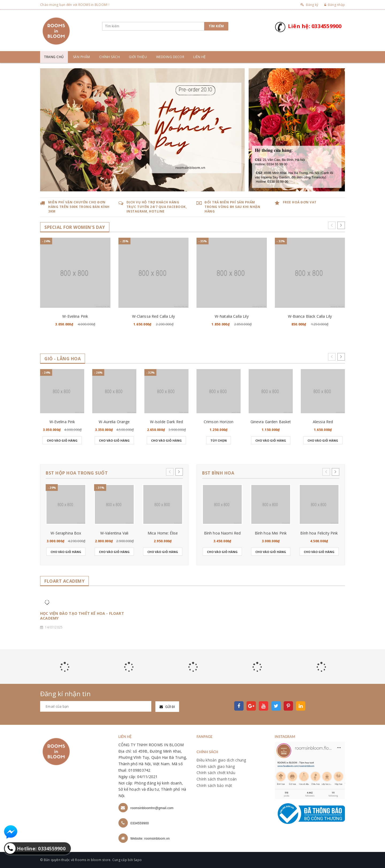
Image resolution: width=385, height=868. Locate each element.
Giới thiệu (138, 57)
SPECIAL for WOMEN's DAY (75, 227)
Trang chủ (54, 57)
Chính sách (109, 57)
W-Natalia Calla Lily (232, 316)
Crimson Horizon (219, 422)
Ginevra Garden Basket (271, 422)
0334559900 (140, 823)
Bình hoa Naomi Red (222, 533)
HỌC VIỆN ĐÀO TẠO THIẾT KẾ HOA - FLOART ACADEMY (82, 616)
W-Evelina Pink (75, 316)
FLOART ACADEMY (64, 581)
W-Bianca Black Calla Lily (310, 316)
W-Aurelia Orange (114, 422)
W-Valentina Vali (114, 533)
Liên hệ (200, 57)
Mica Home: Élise (163, 533)
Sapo (138, 860)
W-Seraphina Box (66, 533)
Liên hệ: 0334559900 (315, 26)
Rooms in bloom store (93, 860)
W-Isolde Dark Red (166, 422)
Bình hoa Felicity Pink (319, 533)
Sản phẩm (82, 57)
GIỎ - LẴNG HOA (63, 359)
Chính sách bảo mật (214, 785)
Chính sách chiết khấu (216, 773)
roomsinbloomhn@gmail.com (152, 808)
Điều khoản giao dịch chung (221, 760)
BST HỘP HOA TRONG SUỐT (77, 473)
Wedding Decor (170, 57)
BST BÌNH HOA (218, 473)
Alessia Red (323, 422)
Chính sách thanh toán (217, 779)
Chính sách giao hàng (216, 766)
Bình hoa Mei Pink (271, 533)
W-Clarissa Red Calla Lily (154, 316)
